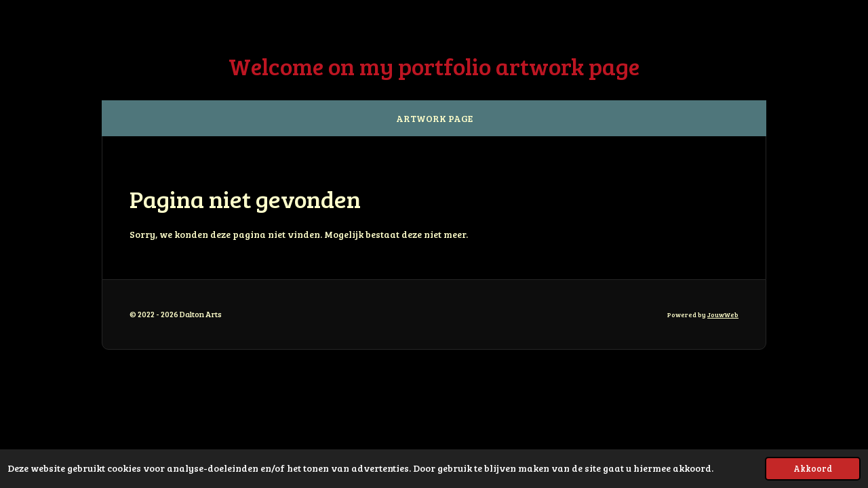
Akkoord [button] (813, 468)
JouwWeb (723, 314)
